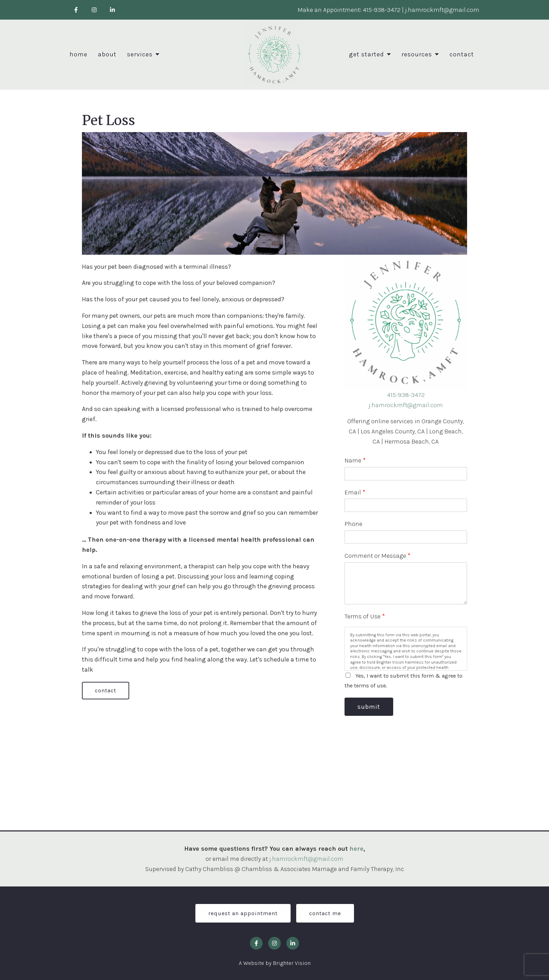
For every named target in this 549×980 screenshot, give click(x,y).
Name (355, 460)
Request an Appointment (243, 913)
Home (79, 54)
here (356, 849)
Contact (462, 54)
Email (355, 492)
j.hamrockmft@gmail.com (406, 405)
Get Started (367, 54)
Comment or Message (377, 556)
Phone (353, 524)
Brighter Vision (292, 963)
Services (140, 54)
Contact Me (325, 913)
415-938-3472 (406, 395)
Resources (417, 54)
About (107, 54)
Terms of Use (365, 616)
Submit (369, 707)
